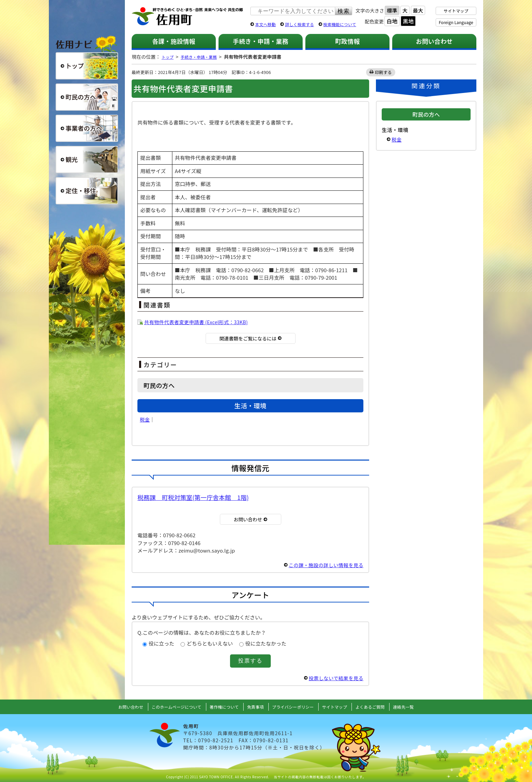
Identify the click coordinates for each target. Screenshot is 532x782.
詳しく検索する (299, 24)
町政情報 (348, 41)
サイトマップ (456, 11)
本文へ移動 (265, 24)
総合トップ (87, 66)
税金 (145, 419)
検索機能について (340, 24)
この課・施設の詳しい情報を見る (324, 565)
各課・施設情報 (174, 41)
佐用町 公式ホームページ (188, 17)
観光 (87, 160)
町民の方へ (87, 97)
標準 (392, 10)
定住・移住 (87, 191)
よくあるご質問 (379, 707)
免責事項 (255, 707)
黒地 (408, 21)
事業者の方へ (87, 128)
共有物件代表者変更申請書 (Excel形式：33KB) (198, 322)
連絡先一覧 (415, 707)
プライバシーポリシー (295, 707)
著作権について (221, 707)
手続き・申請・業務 (260, 41)
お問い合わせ (434, 41)
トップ (169, 57)
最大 (418, 10)
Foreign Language (456, 22)
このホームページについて (169, 707)
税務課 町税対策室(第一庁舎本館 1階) (193, 497)
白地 (392, 21)
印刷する (384, 72)
